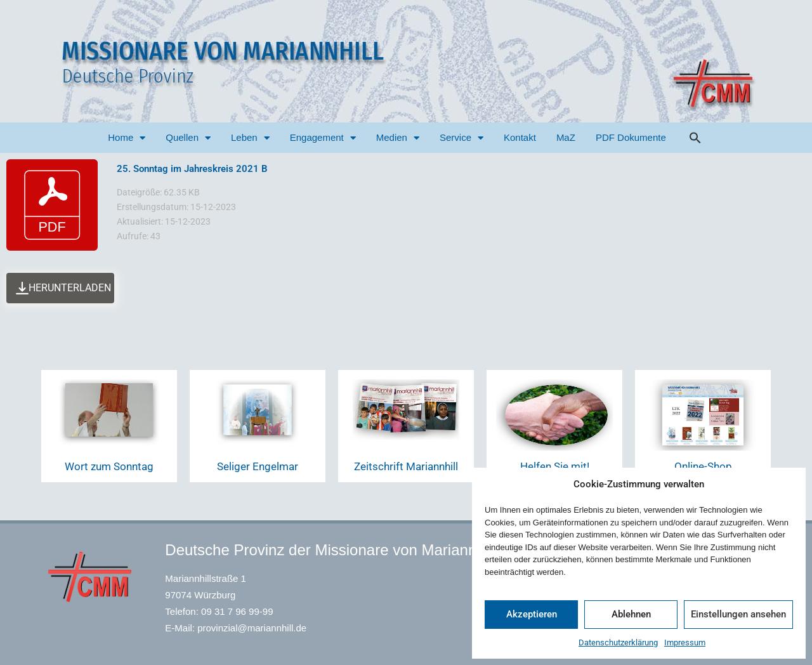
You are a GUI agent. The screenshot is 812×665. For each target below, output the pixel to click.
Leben (250, 138)
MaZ (566, 137)
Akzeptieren (532, 614)
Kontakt (520, 137)
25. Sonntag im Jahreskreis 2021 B (192, 169)
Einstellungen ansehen (738, 614)
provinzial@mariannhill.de (252, 628)
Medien (398, 138)
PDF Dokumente (631, 137)
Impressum (685, 642)
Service (462, 138)
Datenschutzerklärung (618, 642)
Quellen (188, 138)
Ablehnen (631, 614)
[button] (695, 138)
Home (127, 138)
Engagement (323, 138)
